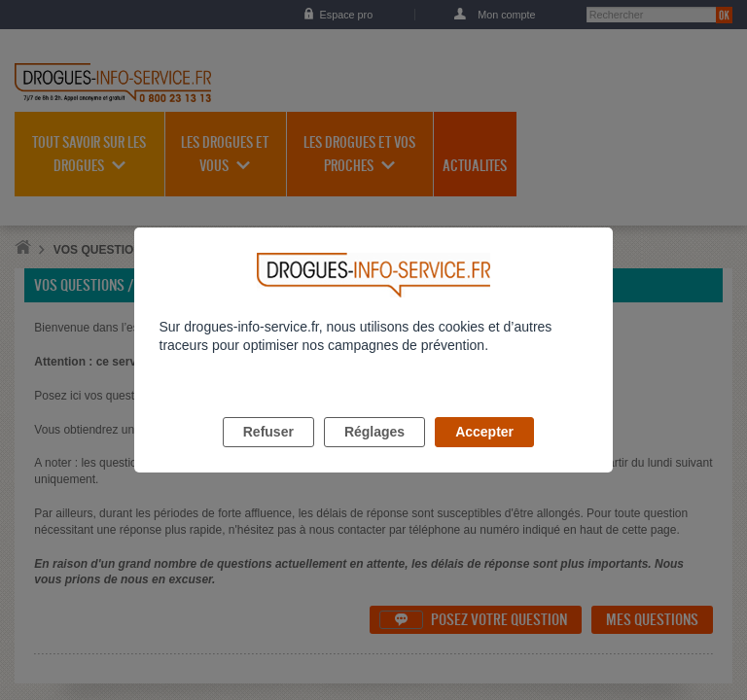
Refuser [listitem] (268, 454)
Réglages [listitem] (374, 454)
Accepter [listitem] (484, 454)
